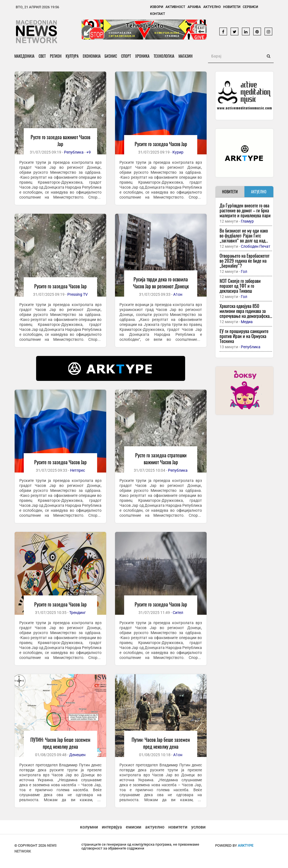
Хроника (143, 56)
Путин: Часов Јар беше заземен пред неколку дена (161, 743)
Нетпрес (78, 470)
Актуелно (212, 7)
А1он (178, 294)
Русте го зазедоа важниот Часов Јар (60, 140)
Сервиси (250, 7)
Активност (175, 7)
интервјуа (112, 827)
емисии (134, 827)
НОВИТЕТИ (230, 192)
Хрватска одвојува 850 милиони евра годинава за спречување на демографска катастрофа (245, 313)
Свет (42, 56)
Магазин (186, 56)
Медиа (247, 322)
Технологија (164, 56)
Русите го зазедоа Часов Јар (161, 144)
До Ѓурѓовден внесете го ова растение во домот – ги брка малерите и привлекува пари (245, 210)
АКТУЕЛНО (259, 192)
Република (74, 152)
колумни (89, 827)
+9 (89, 152)
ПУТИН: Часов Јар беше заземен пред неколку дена (60, 743)
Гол (244, 271)
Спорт (126, 56)
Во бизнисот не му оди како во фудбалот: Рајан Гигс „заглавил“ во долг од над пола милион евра (244, 238)
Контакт (158, 14)
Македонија (24, 56)
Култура (72, 56)
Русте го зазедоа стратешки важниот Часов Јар (161, 459)
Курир (178, 152)
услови (198, 827)
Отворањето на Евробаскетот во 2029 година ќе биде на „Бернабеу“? (245, 261)
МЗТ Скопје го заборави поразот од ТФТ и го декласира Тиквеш (240, 286)
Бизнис (111, 56)
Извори (157, 7)
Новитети (232, 7)
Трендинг (78, 613)
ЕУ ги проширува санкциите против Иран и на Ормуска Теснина (244, 336)
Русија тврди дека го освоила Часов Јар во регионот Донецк (161, 283)
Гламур (247, 221)
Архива (194, 7)
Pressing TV (78, 294)
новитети (178, 827)
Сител (178, 613)
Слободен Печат (256, 246)
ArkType (246, 845)
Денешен (77, 755)
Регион (56, 56)
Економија (92, 56)
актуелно (155, 827)
